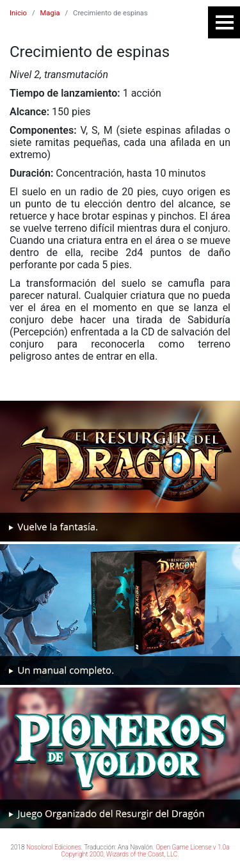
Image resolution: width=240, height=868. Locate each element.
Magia (50, 13)
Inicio (18, 13)
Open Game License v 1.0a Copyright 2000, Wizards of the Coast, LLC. (145, 851)
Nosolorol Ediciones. (54, 847)
